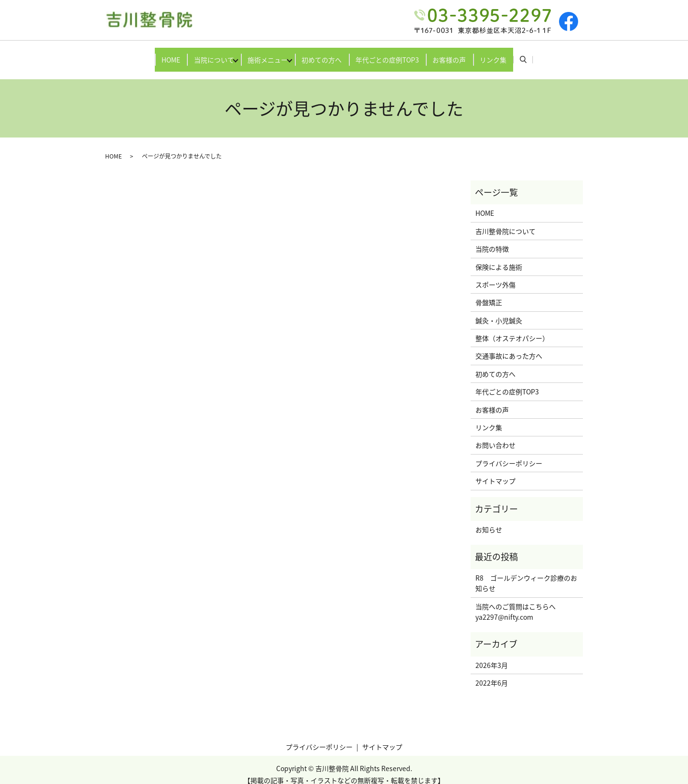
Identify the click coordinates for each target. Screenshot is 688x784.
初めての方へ (325, 54)
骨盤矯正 (489, 293)
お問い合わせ (495, 436)
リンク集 (516, 54)
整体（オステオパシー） (512, 329)
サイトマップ (495, 472)
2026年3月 (492, 656)
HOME (148, 54)
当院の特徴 (492, 240)
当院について (198, 54)
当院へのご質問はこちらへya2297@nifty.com (516, 602)
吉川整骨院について (505, 222)
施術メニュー (261, 54)
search (554, 55)
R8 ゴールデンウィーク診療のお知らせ (526, 574)
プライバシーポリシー (509, 454)
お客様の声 (465, 54)
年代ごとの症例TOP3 (397, 54)
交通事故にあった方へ (509, 347)
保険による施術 (499, 257)
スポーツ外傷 (495, 275)
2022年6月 (492, 674)
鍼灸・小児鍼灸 (499, 311)
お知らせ (489, 520)
